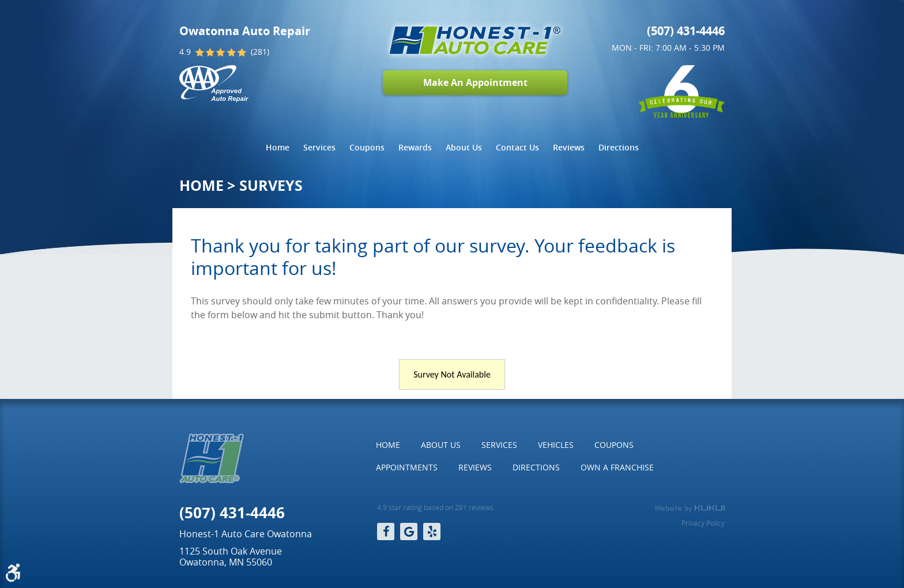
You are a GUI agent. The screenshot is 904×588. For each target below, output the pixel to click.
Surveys (271, 185)
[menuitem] (278, 148)
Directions (619, 147)
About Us (464, 147)
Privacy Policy (703, 523)
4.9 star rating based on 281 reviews (435, 508)
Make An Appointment (475, 82)
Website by (690, 508)
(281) (260, 52)
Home (278, 147)
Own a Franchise (617, 467)
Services (319, 147)
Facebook (386, 532)
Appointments (407, 467)
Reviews (569, 147)
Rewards (415, 147)
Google (409, 532)
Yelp (432, 532)
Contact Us (517, 147)
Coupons (367, 147)
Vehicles (556, 445)
